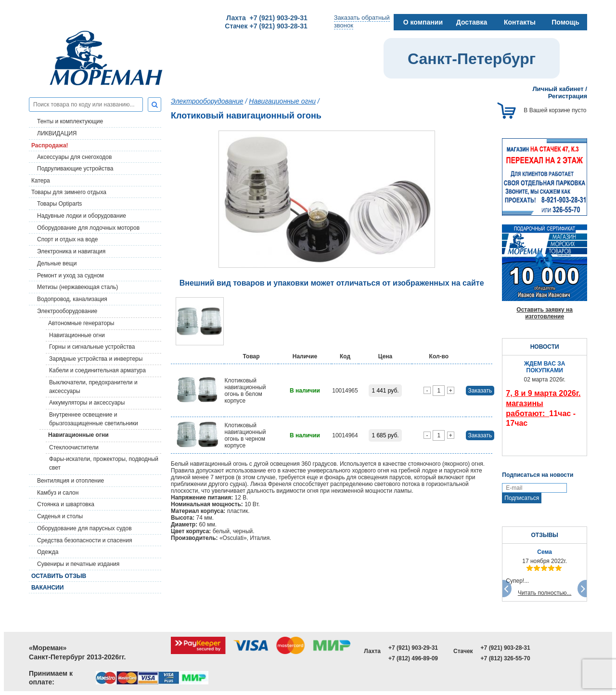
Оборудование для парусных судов (84, 528)
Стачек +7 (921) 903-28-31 (266, 26)
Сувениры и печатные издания (78, 564)
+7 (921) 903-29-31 (413, 648)
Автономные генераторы (81, 323)
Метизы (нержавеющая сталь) (77, 287)
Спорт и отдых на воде (68, 239)
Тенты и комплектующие (70, 121)
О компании (423, 22)
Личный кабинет (558, 89)
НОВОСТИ (545, 347)
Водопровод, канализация (72, 299)
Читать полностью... (545, 593)
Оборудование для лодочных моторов (88, 228)
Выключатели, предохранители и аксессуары (93, 387)
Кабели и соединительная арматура (97, 370)
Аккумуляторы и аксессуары (87, 403)
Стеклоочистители (74, 447)
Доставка (472, 22)
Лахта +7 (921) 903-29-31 (267, 18)
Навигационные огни (77, 335)
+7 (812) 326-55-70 (506, 658)
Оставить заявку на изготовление (545, 313)
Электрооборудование (67, 311)
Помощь (565, 22)
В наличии (305, 391)
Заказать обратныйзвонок (362, 21)
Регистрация (568, 96)
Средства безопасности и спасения (84, 540)
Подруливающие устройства (75, 169)
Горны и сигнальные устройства (92, 347)
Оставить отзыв (59, 576)
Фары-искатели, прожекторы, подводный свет (104, 463)
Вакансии (47, 588)
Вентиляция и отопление (71, 481)
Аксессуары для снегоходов (74, 157)
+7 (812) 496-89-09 (413, 658)
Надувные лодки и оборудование (82, 216)
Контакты (520, 22)
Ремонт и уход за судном (71, 275)
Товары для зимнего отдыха (69, 192)
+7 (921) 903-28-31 (506, 648)
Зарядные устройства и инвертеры (96, 359)
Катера (41, 181)
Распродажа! (50, 145)
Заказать (480, 391)
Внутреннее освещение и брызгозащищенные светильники (94, 419)
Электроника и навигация (71, 251)
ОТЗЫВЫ (544, 535)
